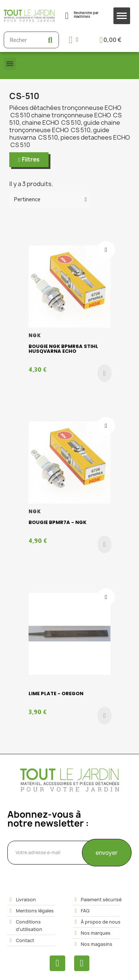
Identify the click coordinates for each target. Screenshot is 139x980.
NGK (35, 336)
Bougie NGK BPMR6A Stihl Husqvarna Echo (63, 349)
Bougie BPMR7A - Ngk (57, 522)
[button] (29, 160)
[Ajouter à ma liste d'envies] (106, 250)
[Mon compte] (74, 40)
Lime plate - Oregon (56, 694)
